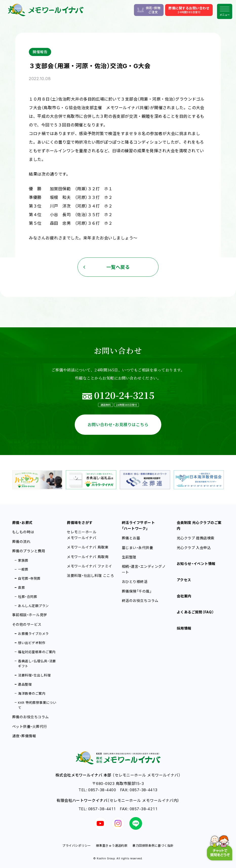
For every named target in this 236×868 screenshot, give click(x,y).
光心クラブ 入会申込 (194, 548)
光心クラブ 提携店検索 (196, 538)
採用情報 (184, 628)
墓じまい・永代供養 (137, 548)
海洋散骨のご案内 (32, 693)
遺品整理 (25, 684)
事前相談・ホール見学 (30, 615)
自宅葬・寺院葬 (29, 578)
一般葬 (23, 569)
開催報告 (40, 52)
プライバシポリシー (76, 846)
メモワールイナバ (88, 547)
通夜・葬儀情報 (24, 736)
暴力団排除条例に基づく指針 (153, 846)
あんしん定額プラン (33, 606)
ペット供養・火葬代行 (30, 727)
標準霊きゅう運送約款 (112, 846)
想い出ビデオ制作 (32, 643)
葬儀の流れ (21, 542)
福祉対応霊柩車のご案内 (37, 652)
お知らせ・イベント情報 (196, 564)
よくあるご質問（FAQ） (195, 612)
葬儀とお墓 (131, 538)
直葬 (21, 588)
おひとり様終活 (135, 582)
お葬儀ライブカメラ (33, 634)
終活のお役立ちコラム (140, 601)
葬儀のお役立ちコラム (31, 717)
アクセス (184, 580)
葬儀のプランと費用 (29, 551)
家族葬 (23, 560)
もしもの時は (23, 532)
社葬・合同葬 (27, 597)
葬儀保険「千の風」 (137, 591)
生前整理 (129, 557)
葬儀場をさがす (80, 523)
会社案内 (184, 596)
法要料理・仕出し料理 (34, 675)
